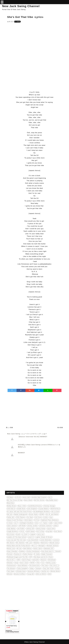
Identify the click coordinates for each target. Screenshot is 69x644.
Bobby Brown (12, 506)
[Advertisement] (34, 38)
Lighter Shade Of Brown (44, 537)
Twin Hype (11, 571)
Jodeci (56, 526)
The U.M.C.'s (54, 565)
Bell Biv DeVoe (39, 500)
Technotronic (11, 565)
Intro (37, 523)
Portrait (10, 554)
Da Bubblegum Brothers (42, 512)
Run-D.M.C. (11, 560)
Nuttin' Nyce (38, 548)
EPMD (42, 514)
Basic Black (28, 500)
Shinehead (52, 560)
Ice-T (16, 523)
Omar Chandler (12, 551)
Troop (57, 568)
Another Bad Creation (39, 497)
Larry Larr (41, 534)
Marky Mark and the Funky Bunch (19, 546)
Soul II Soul (24, 563)
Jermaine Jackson (45, 526)
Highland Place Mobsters (50, 520)
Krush (18, 534)
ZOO (49, 574)
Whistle (10, 574)
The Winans (11, 568)
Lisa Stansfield (33, 540)
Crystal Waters (44, 509)
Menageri (42, 546)
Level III (31, 537)
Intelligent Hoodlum (27, 523)
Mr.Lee (19, 548)
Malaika (37, 543)
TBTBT (32, 563)
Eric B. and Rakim (52, 514)
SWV (19, 560)
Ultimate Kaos (21, 571)
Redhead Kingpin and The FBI (17, 557)
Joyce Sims (51, 529)
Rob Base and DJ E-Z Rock (43, 557)
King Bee (49, 531)
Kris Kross (11, 534)
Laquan (33, 534)
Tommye (38, 568)
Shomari (10, 563)
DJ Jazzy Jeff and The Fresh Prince (19, 512)
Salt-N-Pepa (26, 560)
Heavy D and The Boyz (15, 520)
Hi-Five (37, 520)
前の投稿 (60, 427)
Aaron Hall (26, 497)
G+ (30, 390)
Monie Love (11, 548)
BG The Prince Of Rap (15, 500)
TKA (38, 563)
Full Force (38, 517)
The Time (45, 565)
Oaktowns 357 (49, 548)
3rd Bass (10, 497)
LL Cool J (25, 534)
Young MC (31, 574)
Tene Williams (23, 565)
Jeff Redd (22, 526)
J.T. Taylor (44, 523)
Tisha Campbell (22, 568)
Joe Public (21, 529)
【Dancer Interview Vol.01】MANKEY (33, 437)
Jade (51, 523)
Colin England (32, 509)
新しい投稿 (10, 427)
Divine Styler (34, 514)
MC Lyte (29, 543)
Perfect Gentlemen (33, 551)
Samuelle (36, 560)
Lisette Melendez (46, 540)
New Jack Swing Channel (21, 6)
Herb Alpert (29, 520)
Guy (51, 517)
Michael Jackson (53, 546)
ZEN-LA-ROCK (41, 574)
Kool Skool (58, 531)
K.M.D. (22, 531)
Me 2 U (34, 546)
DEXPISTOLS (55, 509)
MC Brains (11, 543)
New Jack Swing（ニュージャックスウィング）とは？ (27, 434)
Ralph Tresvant (47, 554)
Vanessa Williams (34, 571)
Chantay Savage (49, 506)
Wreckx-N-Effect (20, 574)
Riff (31, 557)
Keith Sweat (31, 531)
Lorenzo (56, 540)
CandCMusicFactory (35, 506)
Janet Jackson (12, 526)
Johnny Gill (30, 529)
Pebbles (22, 551)
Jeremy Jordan (32, 526)
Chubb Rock (21, 509)
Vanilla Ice (45, 571)
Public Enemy (28, 554)
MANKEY (21, 453)
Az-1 (50, 497)
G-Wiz (46, 517)
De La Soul (55, 512)
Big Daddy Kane (52, 500)
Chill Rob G (11, 509)
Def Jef (10, 514)
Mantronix (44, 543)
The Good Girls (34, 565)
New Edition (28, 548)
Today (32, 568)
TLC (43, 563)
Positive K (18, 554)
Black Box (11, 503)
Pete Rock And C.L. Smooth (51, 551)
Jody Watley (11, 529)
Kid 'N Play (40, 531)
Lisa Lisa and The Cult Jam (16, 540)
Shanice (43, 560)
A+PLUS (18, 497)
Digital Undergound (21, 514)
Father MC (11, 517)
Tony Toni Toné (48, 568)
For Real (30, 517)
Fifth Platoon (21, 517)
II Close (10, 523)
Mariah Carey (54, 543)
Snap (16, 563)
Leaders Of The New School (17, 537)
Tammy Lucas (51, 563)
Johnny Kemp (41, 529)
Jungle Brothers (13, 531)
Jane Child (58, 523)
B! (39, 390)
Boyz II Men (22, 506)
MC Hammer (20, 543)
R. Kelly (17, 22)
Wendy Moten (55, 571)
